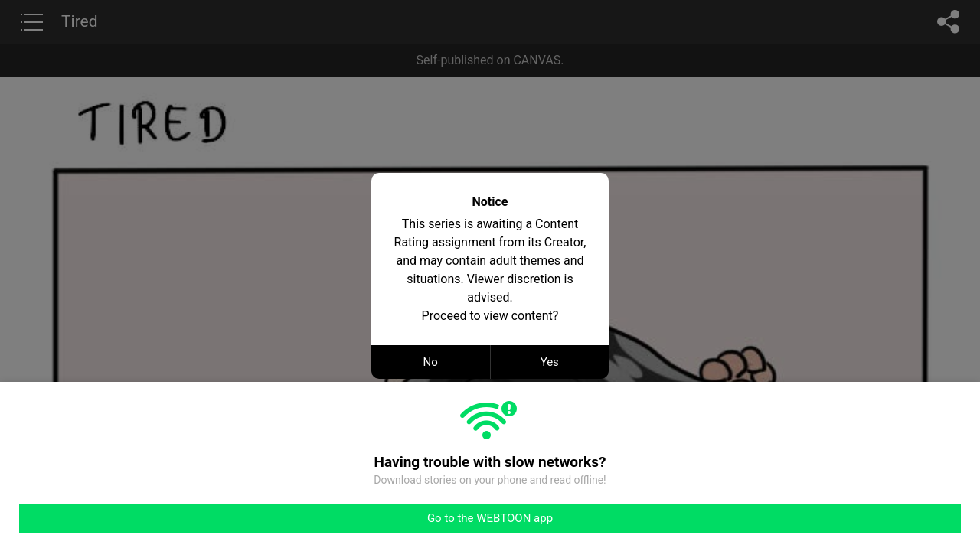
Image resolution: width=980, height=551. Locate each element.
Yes (550, 362)
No (431, 362)
